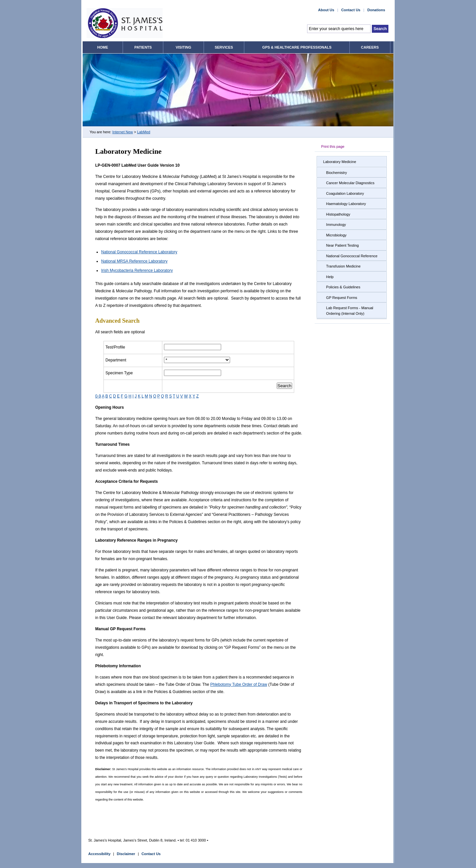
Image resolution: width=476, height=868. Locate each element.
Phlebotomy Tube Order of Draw (239, 684)
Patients (143, 47)
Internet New (123, 132)
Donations (376, 10)
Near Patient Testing (343, 245)
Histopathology (338, 214)
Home (103, 47)
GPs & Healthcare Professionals (297, 47)
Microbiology (337, 235)
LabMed (144, 132)
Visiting (183, 47)
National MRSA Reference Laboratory (134, 261)
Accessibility (99, 854)
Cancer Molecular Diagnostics (350, 183)
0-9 (98, 396)
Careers (370, 47)
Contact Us (351, 10)
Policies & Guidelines (343, 287)
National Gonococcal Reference (352, 256)
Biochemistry (337, 173)
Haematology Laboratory (346, 204)
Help (330, 277)
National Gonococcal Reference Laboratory (139, 252)
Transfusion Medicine (343, 266)
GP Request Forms (342, 298)
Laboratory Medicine (340, 162)
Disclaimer (126, 854)
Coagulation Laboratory (345, 193)
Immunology (336, 225)
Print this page (333, 146)
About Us (326, 10)
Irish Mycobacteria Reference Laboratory (137, 270)
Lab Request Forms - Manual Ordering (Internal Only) (350, 311)
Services (224, 47)
